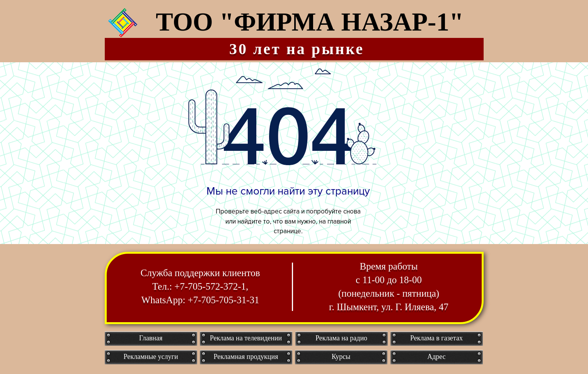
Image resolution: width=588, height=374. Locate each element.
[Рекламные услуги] (151, 357)
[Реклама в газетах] (437, 339)
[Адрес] (437, 357)
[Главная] (151, 339)
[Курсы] (341, 357)
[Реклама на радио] (342, 339)
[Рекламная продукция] (246, 357)
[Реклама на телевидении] (246, 339)
